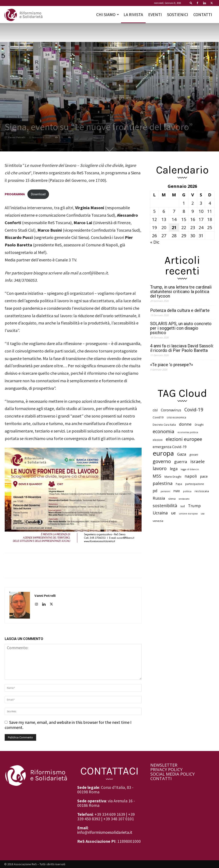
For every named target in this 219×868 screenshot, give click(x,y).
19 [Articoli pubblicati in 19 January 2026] (154, 227)
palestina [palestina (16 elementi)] (163, 483)
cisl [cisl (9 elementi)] (155, 410)
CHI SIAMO (108, 14)
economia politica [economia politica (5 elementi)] (188, 432)
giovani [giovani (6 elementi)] (194, 455)
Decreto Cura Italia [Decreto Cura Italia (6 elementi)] (164, 425)
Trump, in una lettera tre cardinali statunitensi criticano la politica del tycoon (181, 292)
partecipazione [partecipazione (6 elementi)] (195, 484)
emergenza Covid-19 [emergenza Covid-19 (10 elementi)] (170, 447)
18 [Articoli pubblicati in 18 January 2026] (210, 219)
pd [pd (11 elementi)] (155, 491)
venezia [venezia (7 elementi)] (158, 521)
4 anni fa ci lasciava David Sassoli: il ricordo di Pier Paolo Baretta (182, 348)
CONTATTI (203, 14)
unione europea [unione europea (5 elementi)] (188, 514)
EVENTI (155, 14)
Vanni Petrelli (17, 137)
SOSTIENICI (178, 14)
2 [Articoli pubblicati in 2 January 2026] (193, 203)
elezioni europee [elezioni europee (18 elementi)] (184, 439)
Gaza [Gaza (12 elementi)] (182, 454)
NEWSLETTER (164, 765)
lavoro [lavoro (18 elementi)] (160, 468)
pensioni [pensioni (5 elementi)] (165, 491)
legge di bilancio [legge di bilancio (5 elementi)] (190, 469)
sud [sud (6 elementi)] (183, 506)
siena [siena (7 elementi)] (172, 499)
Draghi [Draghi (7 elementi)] (199, 425)
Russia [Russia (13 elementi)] (159, 498)
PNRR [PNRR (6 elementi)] (177, 491)
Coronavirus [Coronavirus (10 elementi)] (171, 410)
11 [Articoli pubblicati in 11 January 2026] (210, 211)
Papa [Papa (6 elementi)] (179, 484)
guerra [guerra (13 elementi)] (181, 462)
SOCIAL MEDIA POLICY (172, 774)
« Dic (155, 242)
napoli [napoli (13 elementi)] (191, 476)
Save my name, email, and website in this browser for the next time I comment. (68, 725)
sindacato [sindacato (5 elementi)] (184, 499)
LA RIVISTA (133, 14)
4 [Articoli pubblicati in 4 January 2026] (210, 203)
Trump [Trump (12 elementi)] (194, 506)
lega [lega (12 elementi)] (174, 469)
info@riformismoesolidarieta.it (105, 832)
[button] (191, 3)
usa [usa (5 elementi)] (203, 514)
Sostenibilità (27, 117)
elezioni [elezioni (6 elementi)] (158, 440)
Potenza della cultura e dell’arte (180, 310)
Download (38, 194)
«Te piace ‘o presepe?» (172, 365)
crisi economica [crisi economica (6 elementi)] (176, 417)
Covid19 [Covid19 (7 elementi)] (158, 417)
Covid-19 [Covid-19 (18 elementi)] (194, 410)
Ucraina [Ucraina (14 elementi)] (160, 513)
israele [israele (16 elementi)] (198, 461)
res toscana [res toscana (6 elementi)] (202, 491)
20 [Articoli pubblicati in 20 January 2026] (164, 227)
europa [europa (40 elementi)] (163, 453)
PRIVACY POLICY (166, 769)
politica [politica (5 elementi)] (187, 491)
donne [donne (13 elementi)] (185, 424)
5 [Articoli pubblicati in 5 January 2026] (154, 211)
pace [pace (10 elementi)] (204, 476)
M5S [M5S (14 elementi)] (157, 476)
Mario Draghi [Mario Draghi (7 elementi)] (173, 477)
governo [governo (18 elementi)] (162, 461)
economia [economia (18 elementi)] (164, 431)
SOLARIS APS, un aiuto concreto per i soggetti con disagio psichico (181, 328)
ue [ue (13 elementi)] (173, 513)
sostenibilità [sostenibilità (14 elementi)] (165, 506)
